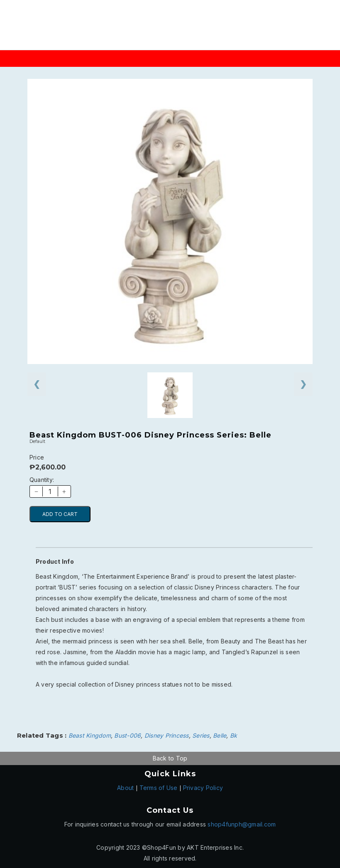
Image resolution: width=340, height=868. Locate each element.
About (125, 788)
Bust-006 (127, 735)
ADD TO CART (60, 514)
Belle (220, 735)
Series (201, 735)
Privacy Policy (203, 788)
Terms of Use (159, 788)
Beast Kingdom (90, 735)
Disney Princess (167, 735)
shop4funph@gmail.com (242, 824)
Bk (234, 735)
